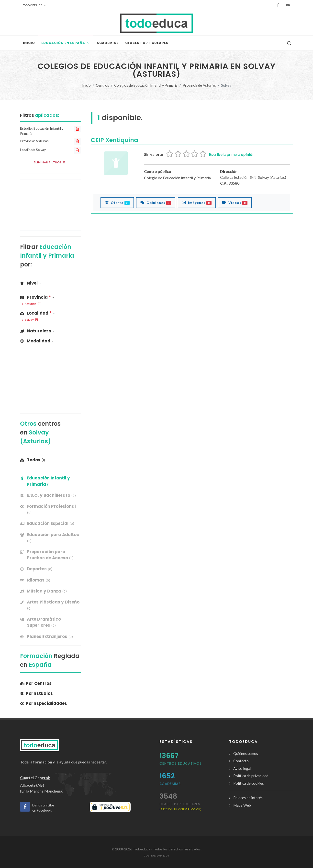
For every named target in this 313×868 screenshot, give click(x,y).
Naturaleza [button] (37, 331)
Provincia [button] (37, 297)
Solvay (29, 320)
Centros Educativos (181, 763)
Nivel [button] (31, 283)
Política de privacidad (251, 776)
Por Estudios (36, 693)
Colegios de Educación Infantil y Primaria (146, 85)
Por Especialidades (44, 703)
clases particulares (180, 806)
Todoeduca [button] (34, 5)
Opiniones (156, 202)
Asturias (31, 304)
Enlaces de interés (248, 798)
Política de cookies (249, 783)
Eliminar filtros (50, 162)
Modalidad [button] (37, 341)
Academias (170, 784)
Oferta (117, 202)
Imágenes (197, 202)
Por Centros (36, 683)
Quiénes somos (246, 753)
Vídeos (235, 202)
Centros (102, 85)
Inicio (86, 85)
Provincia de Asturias (199, 85)
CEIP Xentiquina (114, 140)
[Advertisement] (50, 205)
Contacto (241, 761)
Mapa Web (242, 805)
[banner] (50, 495)
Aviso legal (242, 768)
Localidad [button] (38, 313)
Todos (33, 460)
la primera (232, 154)
